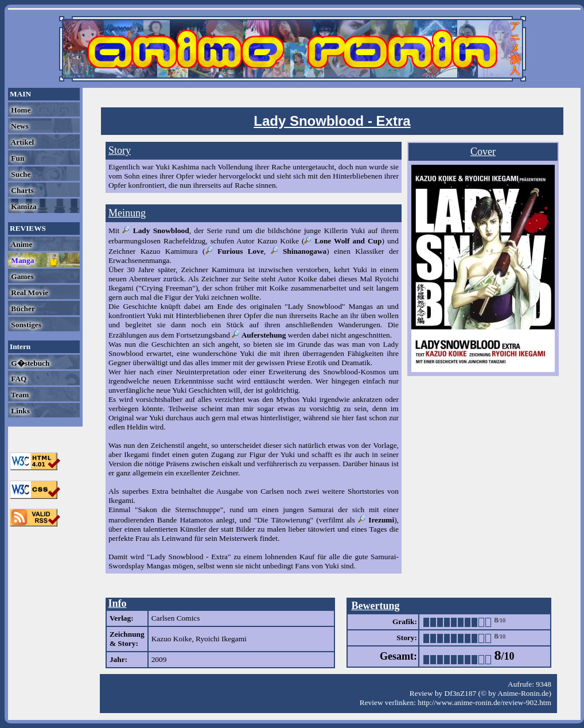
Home (20, 110)
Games (22, 276)
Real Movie (29, 293)
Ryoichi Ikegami (221, 639)
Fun (17, 158)
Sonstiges (25, 325)
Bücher (22, 309)
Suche (20, 174)
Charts (22, 190)
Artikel (22, 142)
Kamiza (23, 206)
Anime (21, 244)
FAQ (18, 379)
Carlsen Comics (176, 618)
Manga (22, 260)
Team (19, 395)
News (19, 126)
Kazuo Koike (172, 639)
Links (20, 411)
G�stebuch (29, 363)
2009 (159, 659)
